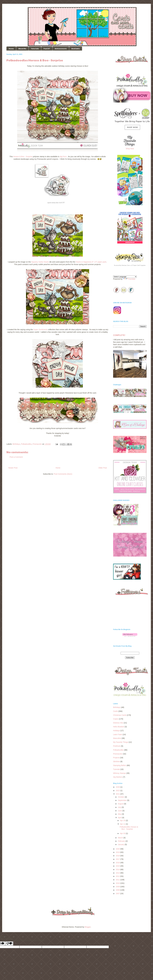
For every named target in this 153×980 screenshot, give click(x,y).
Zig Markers (118, 777)
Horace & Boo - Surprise (23, 157)
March (121, 838)
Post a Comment (16, 457)
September (122, 800)
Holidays (117, 731)
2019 (118, 852)
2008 (118, 890)
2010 (118, 883)
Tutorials (35, 49)
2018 (118, 856)
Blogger (88, 927)
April (120, 818)
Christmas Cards (120, 715)
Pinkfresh (117, 746)
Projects (116, 758)
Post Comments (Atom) (63, 474)
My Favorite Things (121, 742)
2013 (118, 873)
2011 (118, 880)
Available (76, 49)
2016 (118, 863)
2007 (118, 894)
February (122, 841)
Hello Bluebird (119, 727)
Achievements (61, 49)
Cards (115, 711)
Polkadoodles (26, 444)
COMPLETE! (119, 335)
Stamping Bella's (120, 765)
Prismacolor (37, 444)
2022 (118, 791)
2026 (118, 787)
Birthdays (16, 444)
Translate (129, 279)
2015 (118, 866)
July (120, 807)
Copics (116, 719)
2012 (118, 876)
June (120, 811)
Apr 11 (123, 824)
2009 (118, 887)
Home (11, 49)
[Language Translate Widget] (125, 277)
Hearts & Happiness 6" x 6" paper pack (91, 262)
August (121, 804)
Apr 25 (123, 820)
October (121, 797)
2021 (118, 794)
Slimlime (116, 761)
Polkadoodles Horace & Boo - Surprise (129, 828)
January (121, 844)
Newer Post (13, 468)
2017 (118, 859)
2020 (118, 849)
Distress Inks (118, 723)
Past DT (47, 49)
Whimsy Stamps (119, 773)
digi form (63, 157)
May (120, 814)
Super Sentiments (40, 330)
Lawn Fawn (118, 734)
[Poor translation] (9, 943)
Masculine (117, 738)
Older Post (103, 468)
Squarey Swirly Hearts (40, 262)
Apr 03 (123, 833)
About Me (22, 49)
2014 (118, 869)
